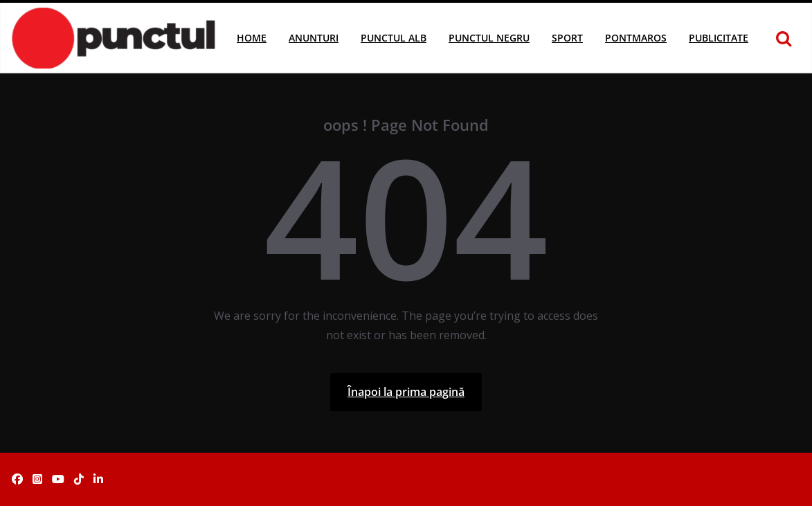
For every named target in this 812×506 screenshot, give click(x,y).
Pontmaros (636, 38)
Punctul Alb (394, 38)
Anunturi (314, 38)
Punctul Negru (489, 38)
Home (252, 38)
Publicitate (719, 38)
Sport (567, 38)
